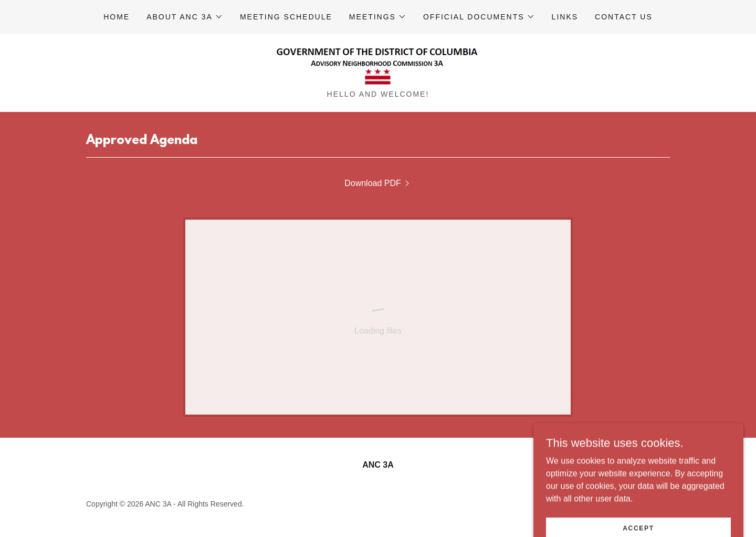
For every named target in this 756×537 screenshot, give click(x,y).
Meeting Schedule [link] (286, 17)
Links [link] (565, 17)
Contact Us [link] (624, 17)
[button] (185, 17)
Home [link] (117, 17)
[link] (378, 65)
